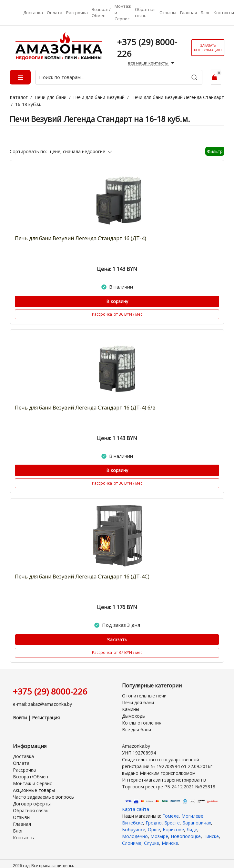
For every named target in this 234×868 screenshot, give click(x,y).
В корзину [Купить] (117, 301)
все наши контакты (152, 63)
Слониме (132, 843)
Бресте (172, 823)
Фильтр (215, 151)
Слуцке (152, 843)
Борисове (173, 829)
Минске (170, 843)
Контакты (224, 13)
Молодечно (135, 836)
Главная (188, 13)
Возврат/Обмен (101, 13)
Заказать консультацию (208, 48)
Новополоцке (186, 836)
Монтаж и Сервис (123, 12)
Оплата (55, 13)
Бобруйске (134, 829)
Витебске (132, 823)
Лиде (192, 829)
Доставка (33, 13)
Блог (205, 13)
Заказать (117, 640)
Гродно (154, 823)
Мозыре (159, 836)
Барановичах (197, 823)
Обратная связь (145, 13)
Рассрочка (77, 13)
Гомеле (171, 816)
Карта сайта (136, 809)
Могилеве (192, 816)
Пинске (211, 836)
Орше (154, 829)
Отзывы (168, 13)
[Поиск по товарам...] (119, 77)
